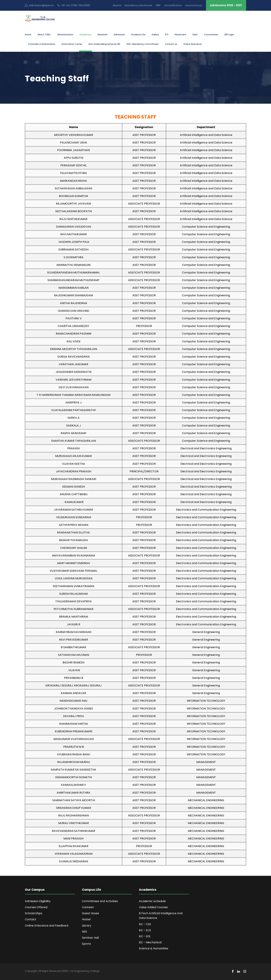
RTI (167, 35)
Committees (211, 35)
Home (28, 35)
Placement (180, 35)
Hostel (86, 919)
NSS (84, 932)
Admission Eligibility (38, 901)
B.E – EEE (145, 936)
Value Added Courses (153, 907)
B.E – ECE (145, 930)
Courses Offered (36, 907)
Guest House (90, 913)
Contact (31, 919)
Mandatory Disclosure (138, 5)
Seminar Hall (90, 938)
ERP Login (229, 35)
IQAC (195, 35)
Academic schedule (152, 901)
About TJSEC (44, 35)
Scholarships (34, 913)
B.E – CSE (145, 924)
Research (103, 35)
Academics (85, 35)
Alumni (117, 5)
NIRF (158, 5)
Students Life (138, 35)
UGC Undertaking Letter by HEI (104, 44)
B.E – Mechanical (150, 942)
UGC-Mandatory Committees (142, 44)
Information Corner (72, 44)
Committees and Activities (100, 901)
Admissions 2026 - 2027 (226, 5)
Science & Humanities (154, 948)
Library (87, 926)
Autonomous (194, 5)
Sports (86, 944)
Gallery (155, 35)
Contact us (171, 44)
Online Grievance (193, 44)
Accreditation (173, 5)
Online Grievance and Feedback (47, 926)
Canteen (88, 907)
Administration (65, 35)
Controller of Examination (42, 44)
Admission (119, 35)
